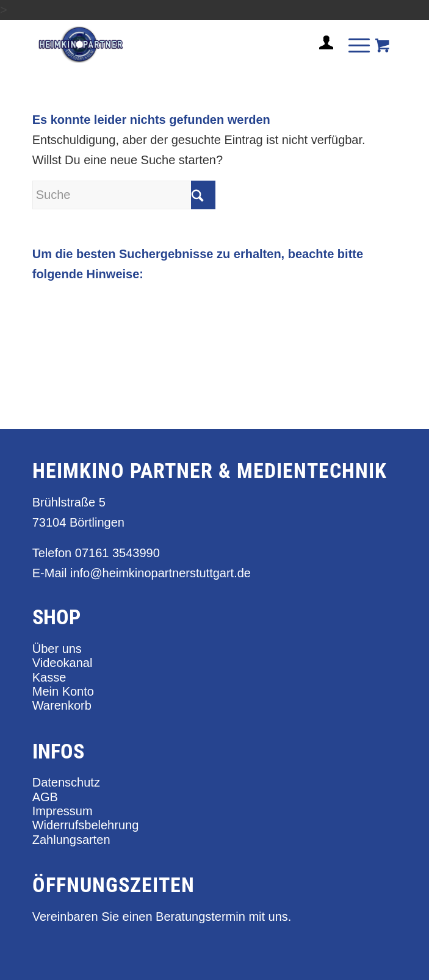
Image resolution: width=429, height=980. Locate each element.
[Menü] (353, 45)
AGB (45, 797)
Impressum (63, 811)
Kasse (49, 677)
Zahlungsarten (71, 840)
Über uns (57, 649)
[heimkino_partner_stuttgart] (178, 45)
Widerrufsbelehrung (86, 825)
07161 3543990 (117, 553)
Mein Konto (63, 691)
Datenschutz (66, 782)
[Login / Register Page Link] (322, 57)
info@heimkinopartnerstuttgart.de (160, 573)
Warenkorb (62, 705)
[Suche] (124, 195)
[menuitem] (322, 48)
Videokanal (63, 663)
